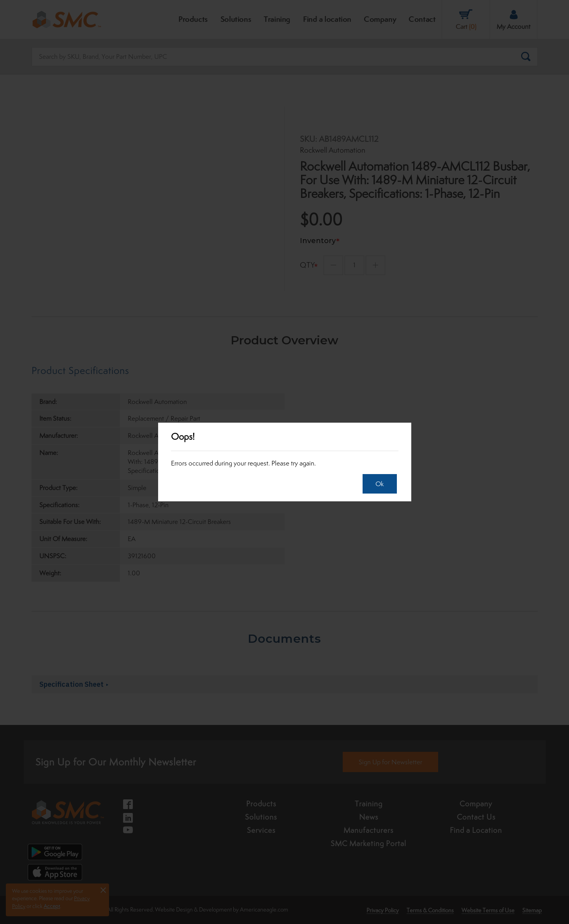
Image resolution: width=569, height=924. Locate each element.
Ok (377, 484)
